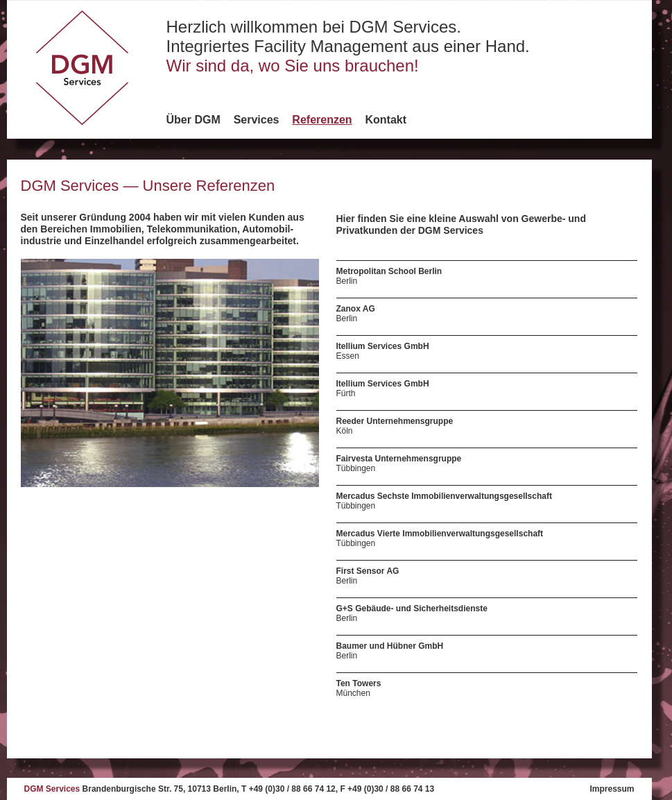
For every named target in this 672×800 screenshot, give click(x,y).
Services (257, 120)
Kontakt (386, 120)
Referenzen (322, 120)
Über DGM (193, 120)
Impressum (612, 789)
